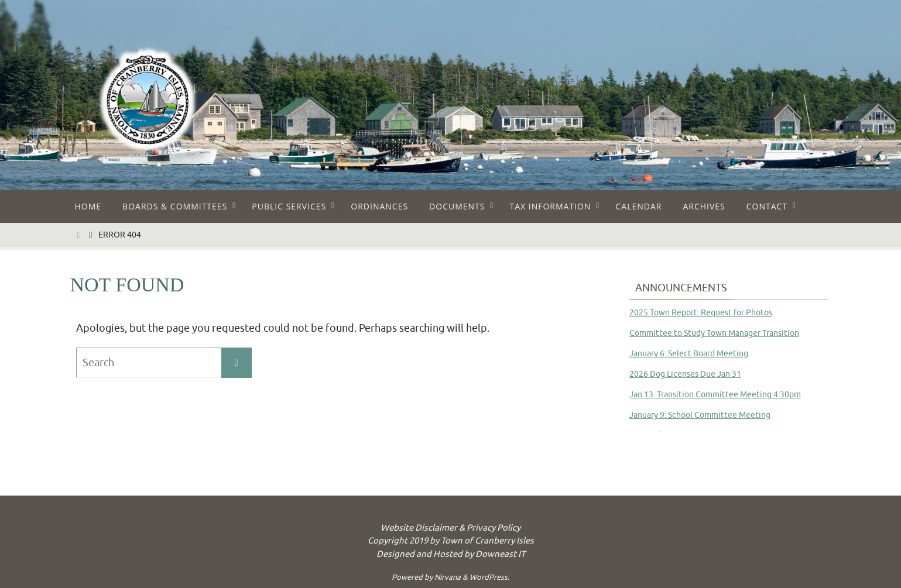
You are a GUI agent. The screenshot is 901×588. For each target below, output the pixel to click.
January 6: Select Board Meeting (689, 354)
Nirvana (448, 577)
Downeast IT (500, 554)
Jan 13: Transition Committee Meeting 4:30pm (715, 395)
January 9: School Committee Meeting (700, 415)
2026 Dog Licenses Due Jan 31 (685, 374)
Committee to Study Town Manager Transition (714, 333)
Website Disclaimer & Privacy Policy (450, 528)
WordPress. (489, 577)
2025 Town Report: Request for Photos (701, 313)
